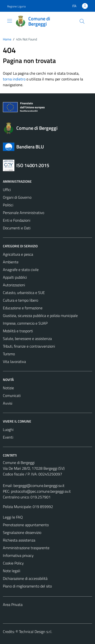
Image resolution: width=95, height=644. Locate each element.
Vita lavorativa (14, 362)
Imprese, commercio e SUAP (25, 323)
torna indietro (14, 79)
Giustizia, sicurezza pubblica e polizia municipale (40, 316)
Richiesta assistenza (19, 540)
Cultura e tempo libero (21, 300)
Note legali (12, 571)
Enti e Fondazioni (17, 220)
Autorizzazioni (14, 285)
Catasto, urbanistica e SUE (24, 293)
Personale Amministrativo (24, 213)
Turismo (9, 354)
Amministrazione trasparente (26, 548)
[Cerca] (82, 21)
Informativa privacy (18, 555)
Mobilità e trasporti (18, 331)
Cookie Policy (13, 563)
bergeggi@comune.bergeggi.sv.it (39, 486)
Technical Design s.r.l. (36, 632)
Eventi (8, 437)
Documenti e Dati (17, 228)
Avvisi (8, 403)
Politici (8, 205)
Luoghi (8, 429)
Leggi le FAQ (13, 517)
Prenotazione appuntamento (26, 525)
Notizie (8, 388)
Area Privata (13, 604)
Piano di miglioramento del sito (27, 586)
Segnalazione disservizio (22, 532)
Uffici (7, 190)
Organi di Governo (17, 197)
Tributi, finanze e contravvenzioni (29, 346)
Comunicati (12, 395)
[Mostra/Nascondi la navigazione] (10, 21)
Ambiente (11, 262)
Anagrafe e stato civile (21, 270)
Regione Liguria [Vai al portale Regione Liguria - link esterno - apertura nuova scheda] (16, 6)
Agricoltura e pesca (18, 254)
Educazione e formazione (23, 308)
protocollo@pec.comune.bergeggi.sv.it (41, 491)
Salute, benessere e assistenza (27, 339)
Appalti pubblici (15, 277)
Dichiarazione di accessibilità (25, 578)
